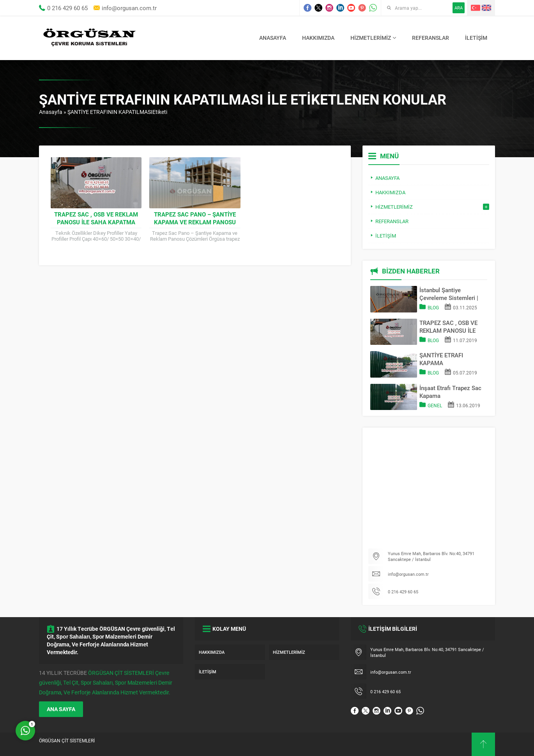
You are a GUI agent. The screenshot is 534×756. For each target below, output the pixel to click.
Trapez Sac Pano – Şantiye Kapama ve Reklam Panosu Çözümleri (195, 222)
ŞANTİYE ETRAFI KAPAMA (441, 359)
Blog (433, 307)
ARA (459, 8)
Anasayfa (51, 112)
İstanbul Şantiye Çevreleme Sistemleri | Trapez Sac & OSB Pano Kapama (451, 294)
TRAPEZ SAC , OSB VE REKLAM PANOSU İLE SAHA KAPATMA (96, 218)
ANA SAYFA (61, 709)
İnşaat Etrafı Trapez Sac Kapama (450, 392)
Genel (435, 405)
